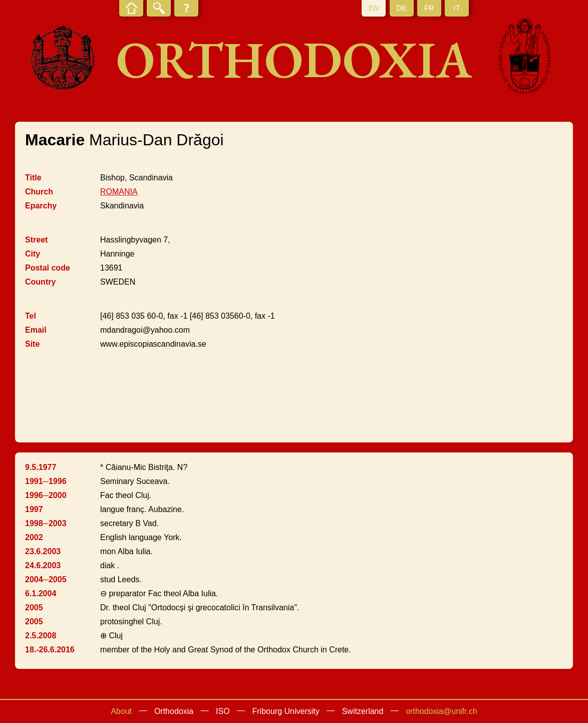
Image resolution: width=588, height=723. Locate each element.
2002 (34, 537)
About (121, 711)
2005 (34, 608)
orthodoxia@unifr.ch (442, 711)
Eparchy (41, 206)
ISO (223, 711)
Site (32, 344)
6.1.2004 (41, 593)
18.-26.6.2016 (50, 650)
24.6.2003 (43, 565)
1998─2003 (46, 523)
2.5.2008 (41, 636)
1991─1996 (46, 481)
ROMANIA (119, 192)
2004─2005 (46, 579)
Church (39, 192)
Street (36, 240)
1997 (34, 509)
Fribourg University (286, 711)
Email (36, 330)
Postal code (48, 268)
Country (40, 282)
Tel (31, 316)
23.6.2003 (43, 551)
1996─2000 (46, 495)
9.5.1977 (41, 467)
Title (33, 178)
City (33, 254)
